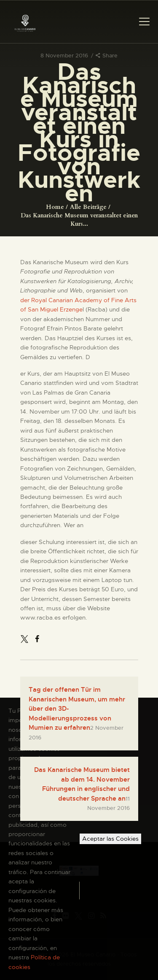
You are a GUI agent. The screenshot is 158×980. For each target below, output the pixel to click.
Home (55, 207)
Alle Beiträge (88, 207)
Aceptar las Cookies (110, 839)
